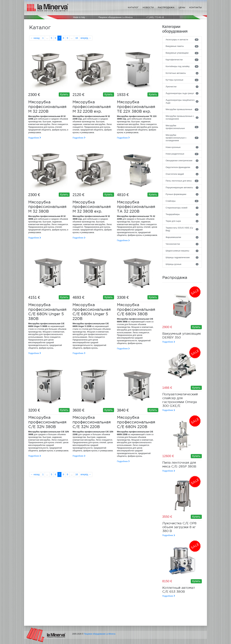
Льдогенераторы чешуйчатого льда (182, 101)
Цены (182, 7)
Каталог (133, 7)
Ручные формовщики (182, 194)
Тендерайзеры (182, 214)
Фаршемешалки (182, 237)
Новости (148, 7)
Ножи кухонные (182, 147)
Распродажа (166, 7)
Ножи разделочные (182, 154)
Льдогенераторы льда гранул (182, 93)
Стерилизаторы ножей (182, 208)
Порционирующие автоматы (182, 188)
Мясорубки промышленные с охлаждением (182, 117)
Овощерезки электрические (182, 161)
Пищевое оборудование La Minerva (100, 634)
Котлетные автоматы (182, 73)
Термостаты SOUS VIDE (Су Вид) (182, 229)
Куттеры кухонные (182, 80)
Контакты (195, 7)
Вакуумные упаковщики (182, 53)
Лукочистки (182, 87)
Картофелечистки (182, 60)
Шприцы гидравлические (182, 258)
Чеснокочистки (182, 244)
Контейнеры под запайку (182, 66)
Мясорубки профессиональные (182, 127)
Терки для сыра (182, 221)
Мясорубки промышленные (182, 109)
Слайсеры (182, 201)
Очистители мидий (182, 174)
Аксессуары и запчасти (182, 40)
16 (77, 38)
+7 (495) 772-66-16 (155, 17)
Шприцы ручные (182, 264)
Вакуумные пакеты (182, 46)
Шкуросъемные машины (182, 251)
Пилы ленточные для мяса (182, 181)
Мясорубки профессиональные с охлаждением (182, 138)
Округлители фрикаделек (182, 167)
